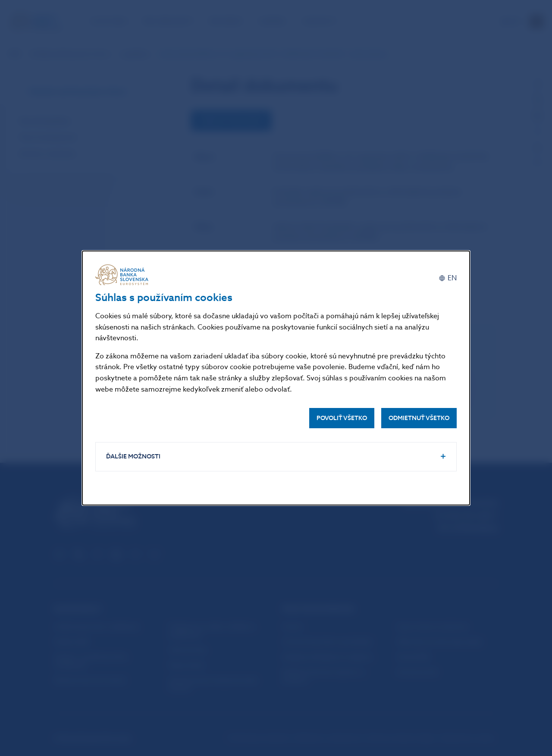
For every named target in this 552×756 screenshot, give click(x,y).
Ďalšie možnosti (133, 456)
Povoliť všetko (342, 418)
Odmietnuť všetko (419, 418)
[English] (448, 278)
